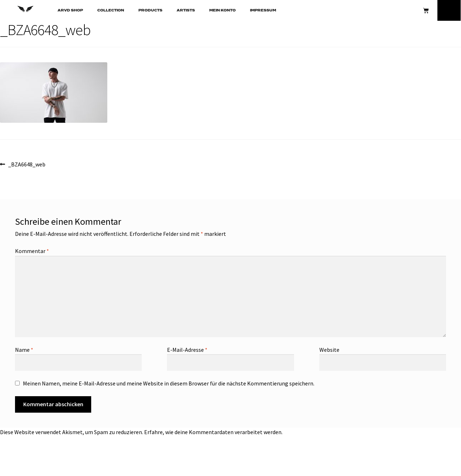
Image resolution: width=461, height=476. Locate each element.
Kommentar (32, 251)
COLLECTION (111, 10)
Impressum (263, 10)
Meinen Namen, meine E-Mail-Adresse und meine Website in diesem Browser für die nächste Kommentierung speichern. (169, 383)
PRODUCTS (150, 10)
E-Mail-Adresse (187, 350)
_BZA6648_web (27, 164)
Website (329, 350)
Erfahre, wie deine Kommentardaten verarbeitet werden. (213, 432)
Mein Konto (222, 10)
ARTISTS (186, 10)
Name (24, 350)
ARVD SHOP (70, 10)
